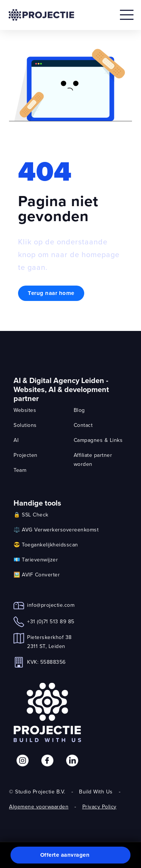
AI (16, 440)
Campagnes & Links (98, 440)
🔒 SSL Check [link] (31, 515)
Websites (25, 410)
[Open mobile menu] (127, 15)
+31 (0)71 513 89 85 (51, 621)
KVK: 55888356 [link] (46, 662)
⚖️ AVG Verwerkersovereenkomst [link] (56, 530)
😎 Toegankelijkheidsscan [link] (46, 545)
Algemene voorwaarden (39, 807)
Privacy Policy (99, 807)
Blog (79, 410)
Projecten (26, 455)
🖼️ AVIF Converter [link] (37, 575)
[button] (70, 855)
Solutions (25, 425)
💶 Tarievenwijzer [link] (36, 560)
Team (20, 470)
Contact (83, 425)
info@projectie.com (51, 605)
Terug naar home (51, 293)
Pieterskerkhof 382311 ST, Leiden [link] (49, 642)
